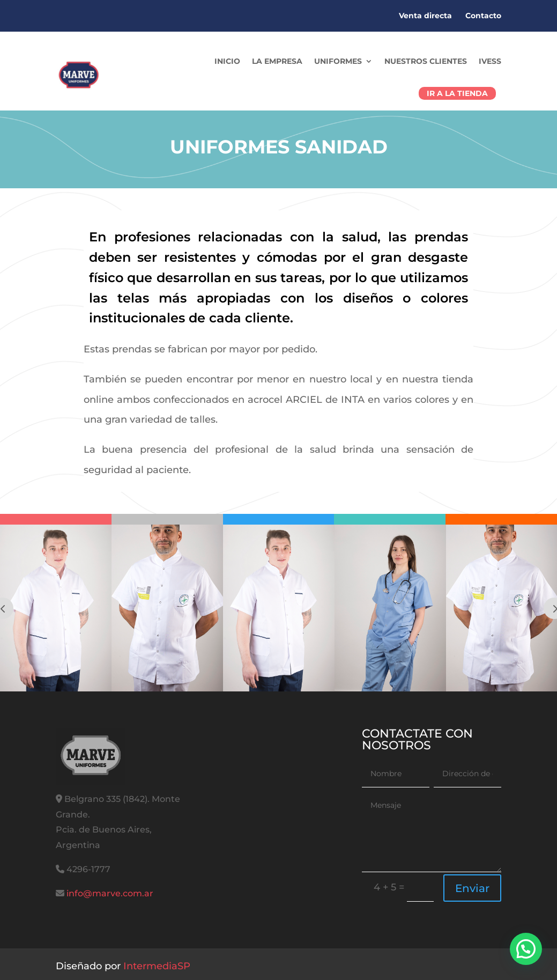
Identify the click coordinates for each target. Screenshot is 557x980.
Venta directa (425, 16)
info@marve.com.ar (110, 893)
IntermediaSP (157, 966)
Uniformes (338, 61)
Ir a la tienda (457, 93)
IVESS (490, 61)
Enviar (472, 888)
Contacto (483, 16)
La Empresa (277, 61)
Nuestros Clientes (426, 61)
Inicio (227, 61)
